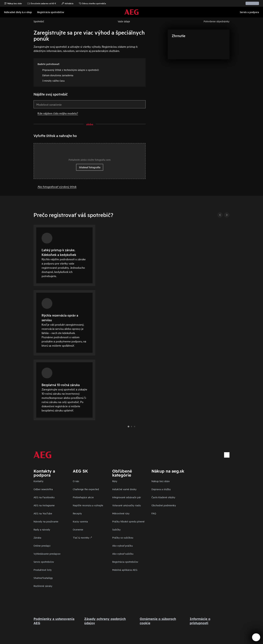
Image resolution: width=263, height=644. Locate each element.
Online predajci (42, 546)
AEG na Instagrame (44, 505)
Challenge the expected (86, 489)
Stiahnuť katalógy (43, 578)
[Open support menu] (256, 637)
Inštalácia (67, 3)
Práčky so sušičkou (123, 537)
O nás (76, 481)
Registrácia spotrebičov (125, 562)
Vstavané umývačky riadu (126, 505)
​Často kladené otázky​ (163, 497)
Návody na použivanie (46, 521)
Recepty (77, 513)
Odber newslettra (43, 489)
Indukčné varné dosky (124, 489)
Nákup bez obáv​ (161, 481)
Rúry (115, 481)
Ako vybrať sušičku (123, 554)
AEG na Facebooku (44, 497)
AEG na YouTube (43, 513)
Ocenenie (78, 529)
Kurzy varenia (80, 521)
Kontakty (38, 481)
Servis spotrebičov (44, 562)
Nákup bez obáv (13, 3)
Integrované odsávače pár (127, 497)
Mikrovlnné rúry (121, 513)
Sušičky (116, 529)
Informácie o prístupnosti (200, 621)
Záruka (37, 537)
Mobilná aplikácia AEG (125, 570)
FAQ (154, 513)
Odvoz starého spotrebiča (92, 3)
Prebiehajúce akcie (83, 497)
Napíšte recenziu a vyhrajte (88, 505)
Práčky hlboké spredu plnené (128, 521)
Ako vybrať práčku (122, 546)
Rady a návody (42, 529)
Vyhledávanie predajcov (47, 554)
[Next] (227, 215)
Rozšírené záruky (43, 586)
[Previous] (220, 215)
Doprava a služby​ (161, 489)
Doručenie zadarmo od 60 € (42, 3)
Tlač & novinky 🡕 (82, 537)
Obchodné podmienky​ (164, 505)
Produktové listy (43, 570)
